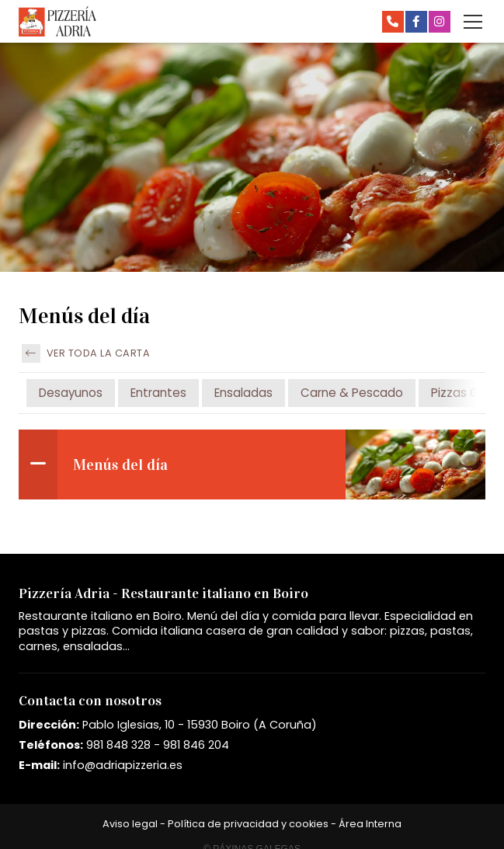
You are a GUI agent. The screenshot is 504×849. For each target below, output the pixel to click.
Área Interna (370, 824)
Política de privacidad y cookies (248, 824)
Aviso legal (130, 824)
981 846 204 (196, 745)
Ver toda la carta (86, 353)
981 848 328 (118, 745)
